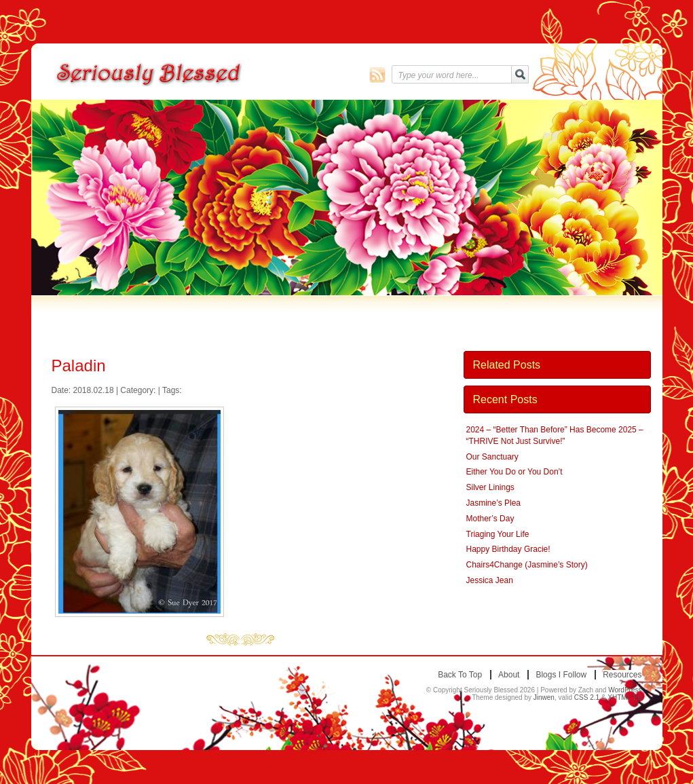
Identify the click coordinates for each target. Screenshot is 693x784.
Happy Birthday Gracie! (508, 549)
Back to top (460, 675)
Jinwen (544, 697)
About (509, 675)
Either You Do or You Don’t (514, 472)
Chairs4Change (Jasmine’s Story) (527, 565)
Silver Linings (490, 487)
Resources (622, 675)
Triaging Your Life (498, 534)
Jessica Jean (490, 580)
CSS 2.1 (587, 697)
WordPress (625, 690)
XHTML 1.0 (624, 697)
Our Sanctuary (492, 457)
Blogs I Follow (561, 675)
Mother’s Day (490, 519)
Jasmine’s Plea (493, 503)
